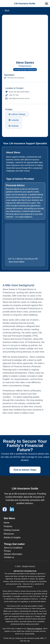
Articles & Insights (12, 538)
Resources (9, 534)
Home (7, 523)
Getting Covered (12, 530)
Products (8, 526)
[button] (46, 4)
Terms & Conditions (35, 629)
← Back (6, 11)
